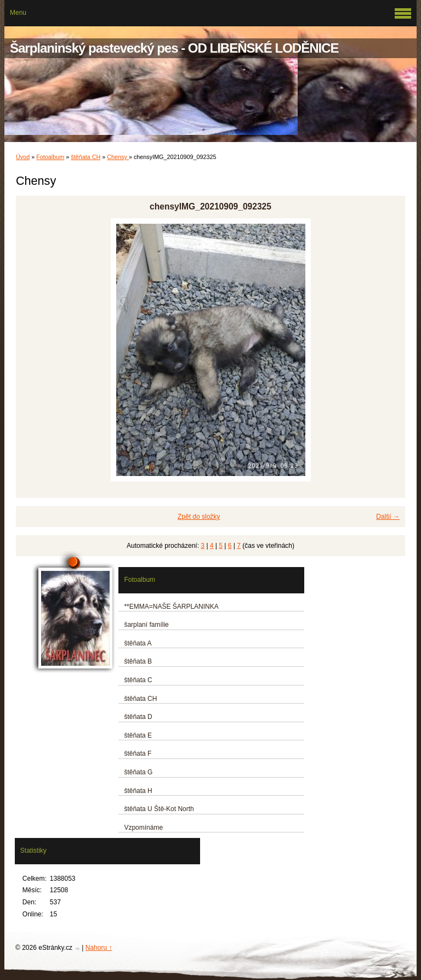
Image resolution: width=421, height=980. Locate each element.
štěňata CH (86, 157)
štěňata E (138, 735)
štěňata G (138, 772)
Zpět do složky (199, 517)
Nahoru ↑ (99, 948)
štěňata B (138, 661)
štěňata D (138, 717)
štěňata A (138, 643)
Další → (388, 517)
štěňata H (138, 791)
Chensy (118, 157)
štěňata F (138, 754)
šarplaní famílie (146, 625)
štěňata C (138, 680)
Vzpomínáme (143, 828)
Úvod (23, 157)
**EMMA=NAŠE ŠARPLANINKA (171, 607)
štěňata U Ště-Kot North (159, 809)
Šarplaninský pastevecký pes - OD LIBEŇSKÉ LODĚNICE (174, 48)
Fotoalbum (50, 157)
